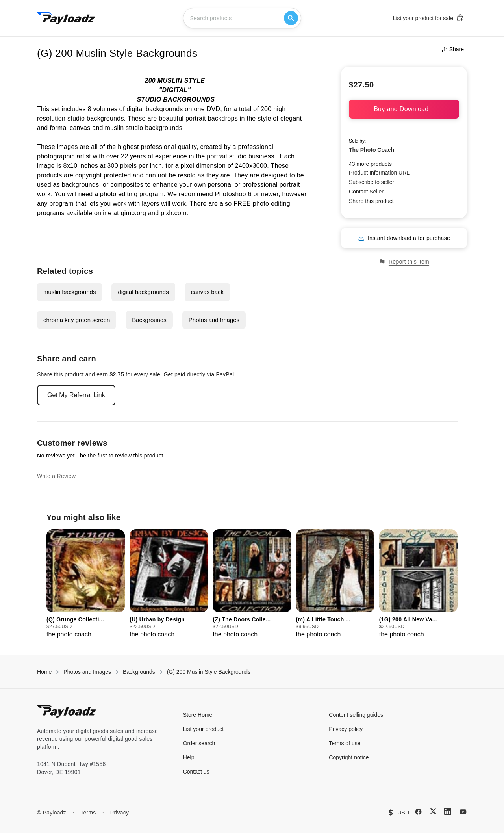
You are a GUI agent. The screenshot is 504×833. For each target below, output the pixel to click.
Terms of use (345, 743)
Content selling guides (356, 715)
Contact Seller (366, 192)
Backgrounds (149, 320)
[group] (86, 584)
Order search (199, 743)
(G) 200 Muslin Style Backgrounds (209, 672)
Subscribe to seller (372, 182)
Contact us (196, 772)
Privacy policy (346, 729)
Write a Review (56, 476)
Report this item (404, 262)
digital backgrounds (143, 292)
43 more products (370, 164)
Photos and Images (214, 320)
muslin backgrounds (69, 292)
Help (189, 757)
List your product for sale (428, 18)
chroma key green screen (77, 320)
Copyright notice (349, 757)
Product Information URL (379, 173)
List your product (204, 729)
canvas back (207, 292)
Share (453, 49)
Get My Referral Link (76, 395)
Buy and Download (404, 109)
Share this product (371, 201)
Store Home (198, 715)
